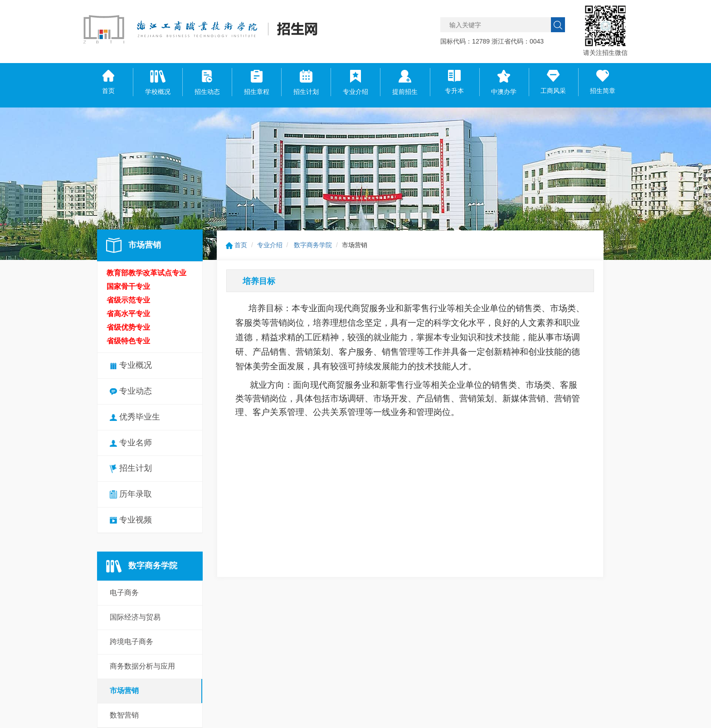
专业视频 (131, 520)
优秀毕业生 (135, 417)
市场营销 (124, 691)
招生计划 (131, 468)
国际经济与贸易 (135, 617)
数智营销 (124, 715)
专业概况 (131, 365)
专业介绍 (270, 245)
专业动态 (131, 391)
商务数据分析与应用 (142, 666)
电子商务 (124, 593)
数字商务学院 (313, 245)
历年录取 (131, 494)
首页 (236, 245)
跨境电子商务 (131, 642)
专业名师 (131, 443)
